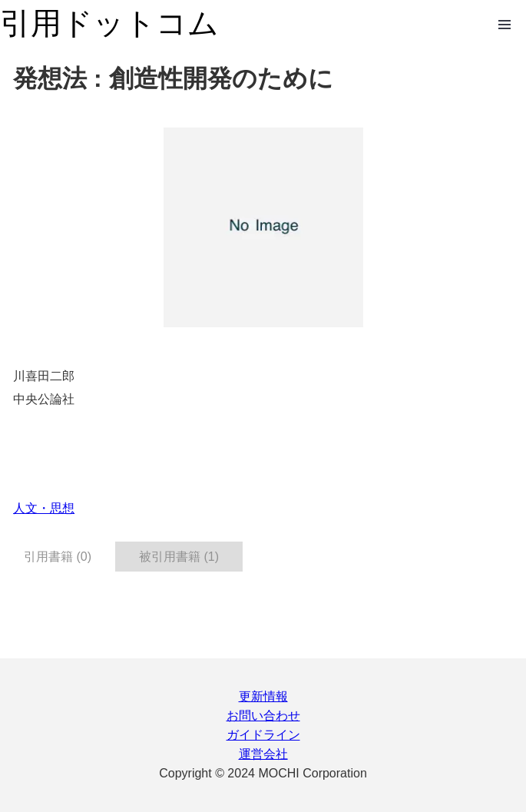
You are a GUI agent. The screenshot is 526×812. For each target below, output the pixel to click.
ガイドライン (263, 735)
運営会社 (263, 754)
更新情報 (263, 696)
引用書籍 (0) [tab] (58, 557)
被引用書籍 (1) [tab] (179, 557)
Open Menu (504, 25)
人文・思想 (44, 508)
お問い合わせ (263, 716)
